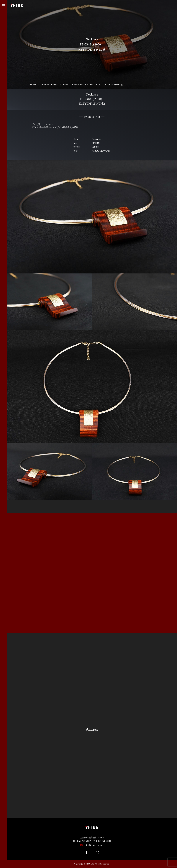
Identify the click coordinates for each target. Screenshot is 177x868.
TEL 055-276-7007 (82, 841)
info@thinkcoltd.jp (93, 845)
